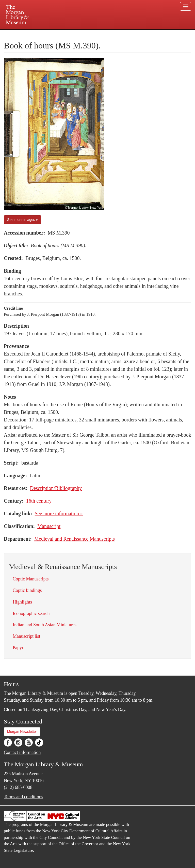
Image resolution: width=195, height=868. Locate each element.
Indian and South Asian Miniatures (45, 625)
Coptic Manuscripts (31, 579)
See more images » (22, 220)
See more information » (59, 513)
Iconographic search (31, 613)
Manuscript (49, 526)
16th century (39, 501)
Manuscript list (27, 636)
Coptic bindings (27, 590)
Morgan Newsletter (22, 732)
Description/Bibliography (56, 488)
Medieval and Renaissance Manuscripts (75, 539)
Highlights (22, 602)
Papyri (19, 648)
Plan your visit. (37, 34)
